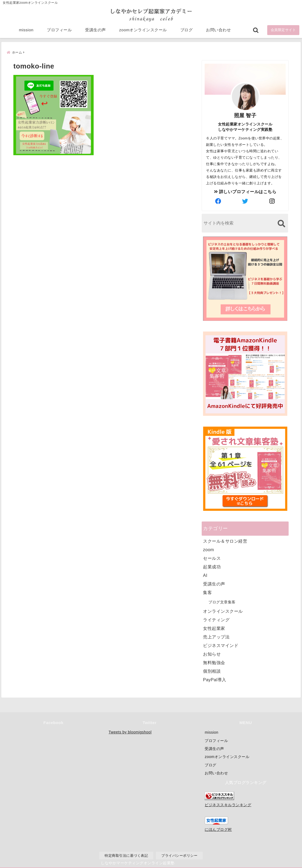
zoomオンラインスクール (143, 30)
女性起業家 (214, 628)
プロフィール (59, 30)
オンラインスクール (223, 611)
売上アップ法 (216, 637)
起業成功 (212, 567)
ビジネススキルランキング (228, 805)
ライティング (216, 620)
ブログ (187, 30)
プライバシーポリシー (179, 856)
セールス (212, 558)
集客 (207, 592)
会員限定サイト (283, 30)
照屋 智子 (245, 115)
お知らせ (212, 654)
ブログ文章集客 (222, 602)
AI (205, 575)
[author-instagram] (272, 201)
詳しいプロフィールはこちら (245, 191)
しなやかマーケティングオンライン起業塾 (138, 863)
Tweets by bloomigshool (130, 732)
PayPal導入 (215, 679)
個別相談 (212, 671)
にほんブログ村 (218, 829)
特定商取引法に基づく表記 (126, 856)
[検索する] (281, 223)
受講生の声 (95, 30)
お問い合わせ (218, 30)
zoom (209, 549)
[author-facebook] (218, 201)
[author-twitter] (245, 201)
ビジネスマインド (221, 645)
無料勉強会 (214, 662)
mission (26, 30)
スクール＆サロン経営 (225, 541)
